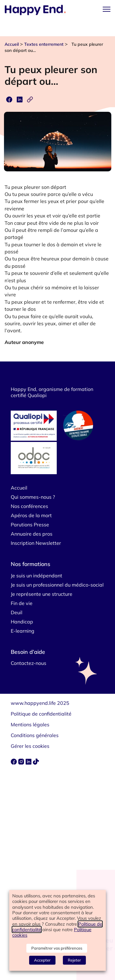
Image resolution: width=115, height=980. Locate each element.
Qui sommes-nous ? (33, 497)
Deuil (17, 612)
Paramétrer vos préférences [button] (57, 948)
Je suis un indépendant (36, 576)
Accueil (12, 44)
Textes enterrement (44, 44)
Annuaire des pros (32, 534)
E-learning (23, 631)
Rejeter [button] (74, 960)
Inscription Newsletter (36, 543)
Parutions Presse (30, 525)
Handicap (22, 622)
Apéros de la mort (31, 515)
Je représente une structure (42, 594)
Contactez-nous (29, 663)
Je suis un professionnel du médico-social (57, 585)
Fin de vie (22, 603)
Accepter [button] (42, 960)
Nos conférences (29, 506)
